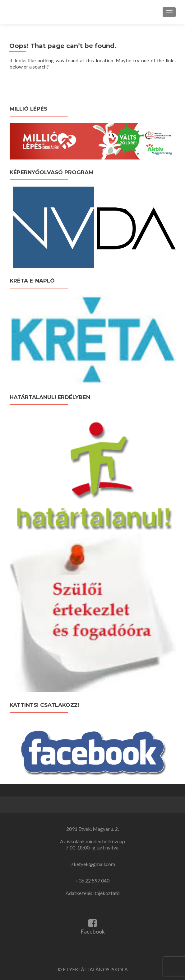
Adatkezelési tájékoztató (93, 893)
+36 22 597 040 (92, 880)
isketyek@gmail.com (93, 864)
